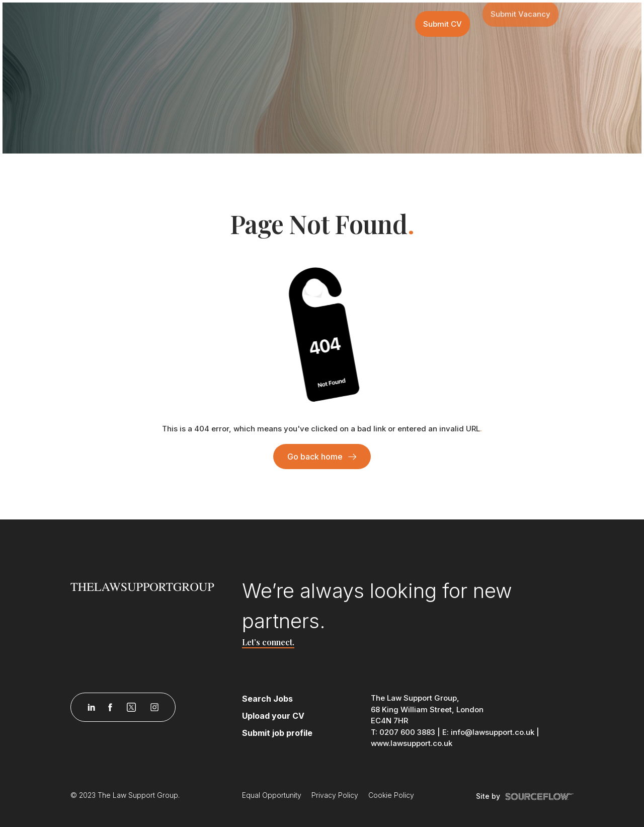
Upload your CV (273, 716)
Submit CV (442, 23)
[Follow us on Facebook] (110, 707)
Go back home (315, 457)
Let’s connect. (268, 642)
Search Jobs (267, 699)
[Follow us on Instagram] (154, 707)
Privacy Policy (335, 795)
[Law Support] (150, 586)
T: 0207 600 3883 (403, 732)
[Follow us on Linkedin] (91, 707)
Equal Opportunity (272, 795)
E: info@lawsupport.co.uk (488, 732)
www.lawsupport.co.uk (412, 743)
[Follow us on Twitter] (131, 707)
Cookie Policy (391, 795)
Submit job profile (277, 733)
